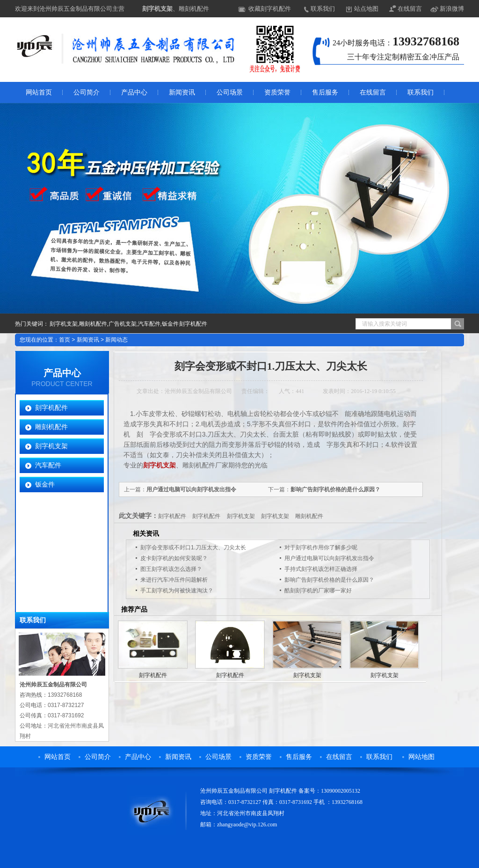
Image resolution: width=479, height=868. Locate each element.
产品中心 (134, 92)
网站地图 (421, 757)
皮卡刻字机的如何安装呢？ (174, 558)
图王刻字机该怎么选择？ (171, 569)
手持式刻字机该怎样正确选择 (321, 569)
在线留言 (410, 9)
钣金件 (45, 484)
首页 (65, 340)
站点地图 (366, 9)
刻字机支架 (157, 9)
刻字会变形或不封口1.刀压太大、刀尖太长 (193, 547)
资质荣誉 (277, 92)
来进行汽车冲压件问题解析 (174, 580)
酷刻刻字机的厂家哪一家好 (318, 591)
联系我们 (323, 9)
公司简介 (87, 92)
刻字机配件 (51, 408)
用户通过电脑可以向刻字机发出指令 (191, 489)
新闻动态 (116, 340)
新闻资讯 (182, 92)
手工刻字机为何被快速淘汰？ (177, 591)
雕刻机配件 (51, 427)
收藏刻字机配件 (270, 9)
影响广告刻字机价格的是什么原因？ (335, 489)
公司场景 (230, 92)
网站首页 (39, 92)
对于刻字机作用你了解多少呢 (321, 547)
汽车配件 (48, 465)
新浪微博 (452, 9)
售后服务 (325, 92)
